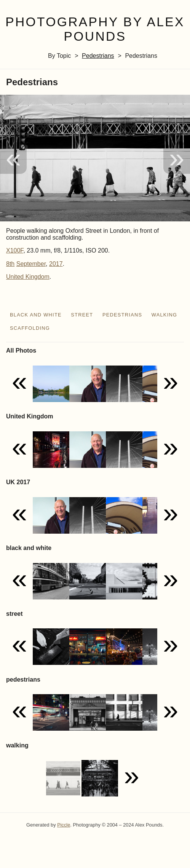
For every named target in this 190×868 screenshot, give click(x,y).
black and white (36, 315)
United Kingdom (28, 277)
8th (10, 264)
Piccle (64, 825)
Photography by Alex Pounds (95, 29)
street (82, 315)
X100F (15, 250)
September (31, 264)
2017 (56, 264)
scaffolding (30, 328)
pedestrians (98, 56)
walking (164, 315)
